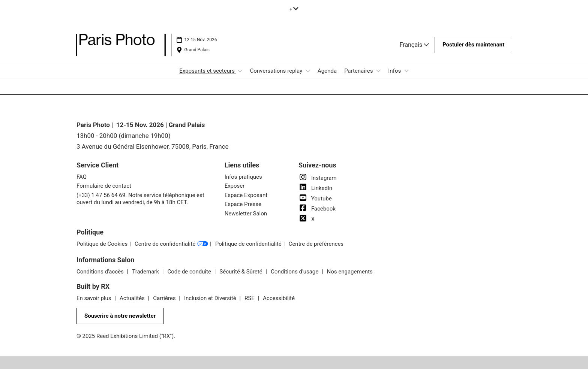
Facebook (317, 209)
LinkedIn (315, 188)
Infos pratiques (243, 177)
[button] (473, 45)
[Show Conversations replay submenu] (308, 71)
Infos (395, 71)
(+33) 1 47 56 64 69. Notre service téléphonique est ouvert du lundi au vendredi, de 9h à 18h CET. (140, 199)
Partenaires (359, 71)
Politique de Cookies (102, 244)
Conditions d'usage (295, 272)
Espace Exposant (246, 195)
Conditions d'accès (101, 272)
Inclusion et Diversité (211, 298)
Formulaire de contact (104, 186)
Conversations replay (277, 71)
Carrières (165, 298)
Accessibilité (279, 298)
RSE (250, 298)
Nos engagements (350, 272)
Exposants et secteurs (208, 71)
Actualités (133, 298)
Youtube (315, 199)
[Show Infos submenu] (406, 71)
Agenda (327, 71)
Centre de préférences (316, 244)
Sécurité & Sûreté (241, 272)
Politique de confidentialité (248, 244)
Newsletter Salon (246, 214)
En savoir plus (94, 298)
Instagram (317, 178)
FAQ (82, 177)
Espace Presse (243, 204)
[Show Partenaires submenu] (378, 71)
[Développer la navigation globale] (294, 9)
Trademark (146, 272)
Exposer (235, 186)
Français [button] (414, 45)
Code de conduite (190, 272)
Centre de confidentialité (171, 244)
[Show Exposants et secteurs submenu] (240, 71)
